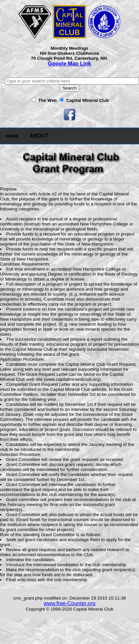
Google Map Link (70, 64)
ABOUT (39, 136)
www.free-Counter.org (70, 603)
